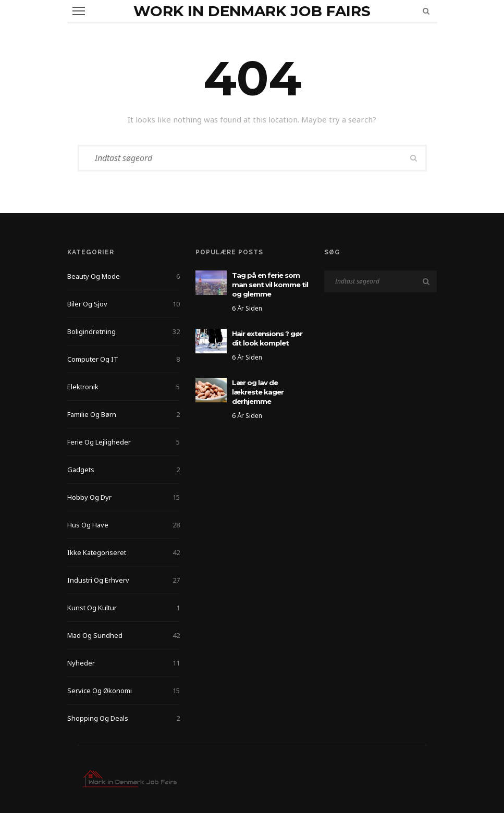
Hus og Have (124, 525)
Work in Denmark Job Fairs (252, 11)
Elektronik (124, 387)
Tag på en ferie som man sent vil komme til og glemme (270, 285)
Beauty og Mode (124, 276)
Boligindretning (124, 331)
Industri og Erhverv (124, 580)
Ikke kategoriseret (124, 552)
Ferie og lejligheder (124, 442)
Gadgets (124, 470)
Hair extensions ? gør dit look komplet (267, 338)
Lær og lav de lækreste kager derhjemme (258, 392)
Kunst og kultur (124, 608)
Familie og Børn (124, 414)
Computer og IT (124, 359)
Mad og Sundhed (124, 635)
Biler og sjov (124, 304)
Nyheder (124, 663)
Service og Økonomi (124, 691)
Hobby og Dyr (124, 497)
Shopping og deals (124, 718)
